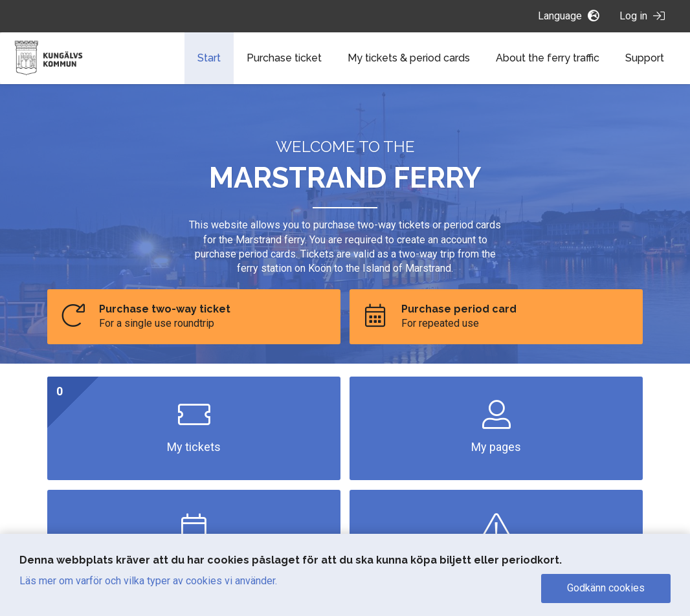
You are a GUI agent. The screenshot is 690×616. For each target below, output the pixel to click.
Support (645, 58)
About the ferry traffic (548, 58)
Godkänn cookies (606, 588)
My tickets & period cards (409, 58)
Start (209, 58)
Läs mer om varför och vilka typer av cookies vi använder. (148, 581)
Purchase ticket (284, 58)
